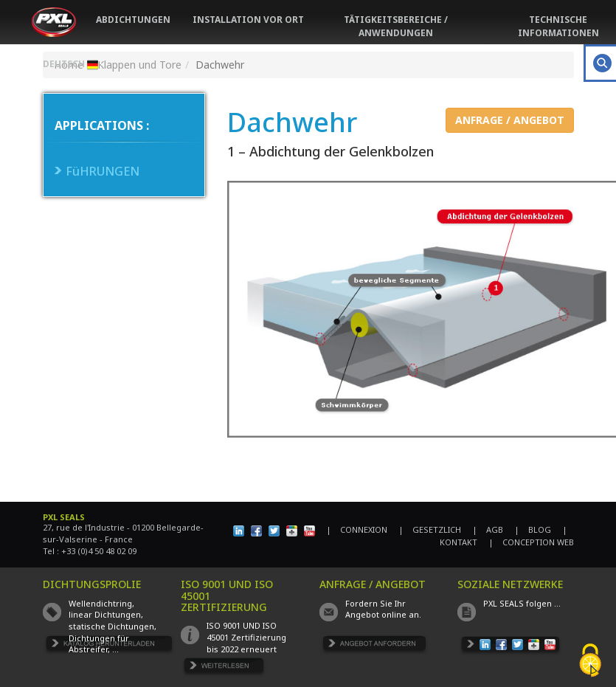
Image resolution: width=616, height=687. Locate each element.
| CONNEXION (357, 529)
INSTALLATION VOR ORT (248, 20)
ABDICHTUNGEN (133, 20)
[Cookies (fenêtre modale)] (590, 662)
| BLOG (533, 529)
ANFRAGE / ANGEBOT (510, 120)
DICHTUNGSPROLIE (92, 584)
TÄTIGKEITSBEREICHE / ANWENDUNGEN (396, 26)
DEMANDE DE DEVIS (374, 646)
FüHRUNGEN (103, 171)
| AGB (488, 529)
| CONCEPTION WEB (531, 542)
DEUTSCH (73, 64)
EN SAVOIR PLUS (225, 668)
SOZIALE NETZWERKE (510, 584)
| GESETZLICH (430, 529)
